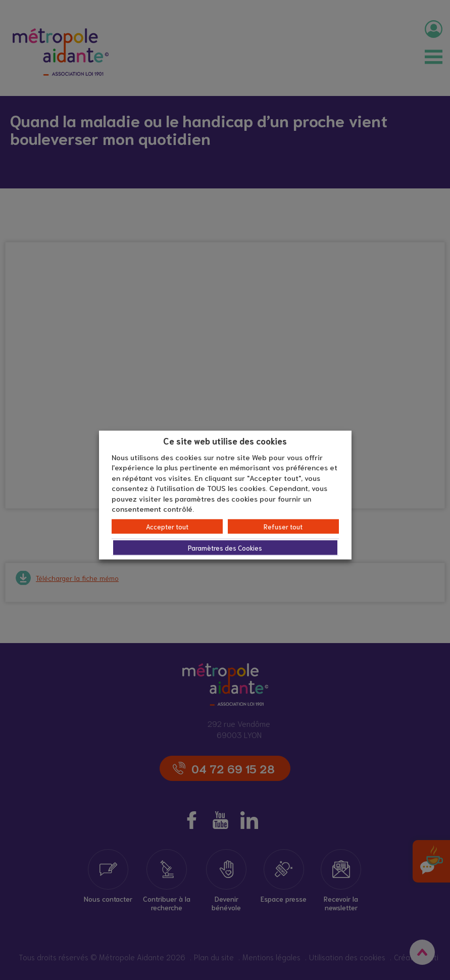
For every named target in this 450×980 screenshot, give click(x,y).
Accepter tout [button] (167, 526)
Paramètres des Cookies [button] (225, 547)
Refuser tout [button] (283, 526)
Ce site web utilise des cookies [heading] (225, 440)
